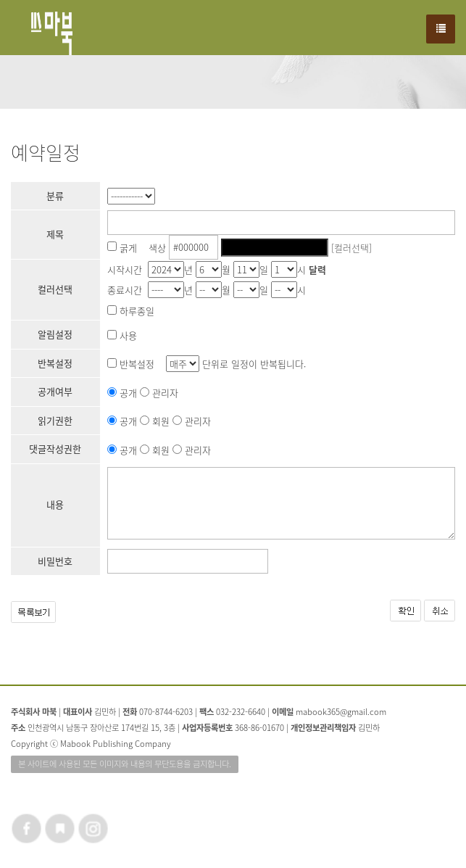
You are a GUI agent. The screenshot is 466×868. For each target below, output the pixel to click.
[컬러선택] (351, 247)
